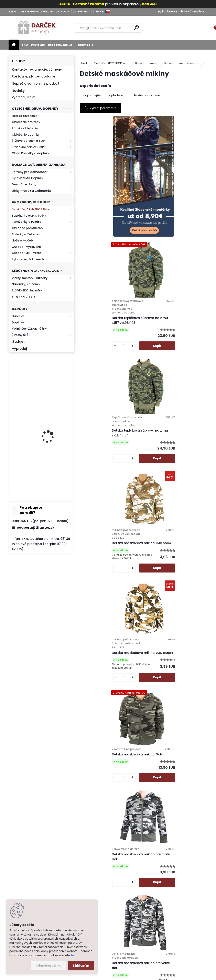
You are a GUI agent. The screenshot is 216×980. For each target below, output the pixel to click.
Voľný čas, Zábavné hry (29, 329)
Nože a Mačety (23, 240)
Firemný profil (131, 919)
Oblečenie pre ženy (26, 122)
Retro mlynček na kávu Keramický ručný (52, 468)
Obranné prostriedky (27, 228)
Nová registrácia (196, 11)
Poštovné (38, 45)
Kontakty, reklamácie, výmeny (37, 69)
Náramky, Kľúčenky (26, 284)
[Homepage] (14, 45)
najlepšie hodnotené (145, 95)
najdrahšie (115, 95)
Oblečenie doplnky (26, 135)
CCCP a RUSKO (24, 297)
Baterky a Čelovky (25, 234)
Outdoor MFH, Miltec (27, 253)
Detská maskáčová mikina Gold (173, 434)
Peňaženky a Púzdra (27, 222)
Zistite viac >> (30, 861)
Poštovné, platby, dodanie (34, 76)
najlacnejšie (92, 95)
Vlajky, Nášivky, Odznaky (30, 278)
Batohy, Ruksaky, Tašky (29, 216)
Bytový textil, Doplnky (28, 178)
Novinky (18, 91)
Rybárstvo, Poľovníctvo (29, 259)
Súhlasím (81, 966)
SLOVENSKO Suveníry (27, 290)
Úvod (83, 63)
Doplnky (18, 322)
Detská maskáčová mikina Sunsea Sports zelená (105, 666)
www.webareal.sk (125, 976)
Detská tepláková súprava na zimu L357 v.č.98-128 (171, 198)
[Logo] (37, 28)
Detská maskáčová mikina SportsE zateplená (169, 666)
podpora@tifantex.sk (36, 528)
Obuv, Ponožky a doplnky (30, 153)
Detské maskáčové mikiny (181, 63)
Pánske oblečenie (25, 128)
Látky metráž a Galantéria (31, 191)
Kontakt (127, 898)
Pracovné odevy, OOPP (29, 147)
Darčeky (18, 316)
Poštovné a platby (134, 851)
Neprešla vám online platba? (36, 84)
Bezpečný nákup (60, 45)
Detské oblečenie (25, 116)
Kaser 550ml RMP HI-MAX (53, 430)
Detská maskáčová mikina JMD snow (173, 320)
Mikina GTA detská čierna (136, 776)
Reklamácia (84, 45)
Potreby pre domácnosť (30, 172)
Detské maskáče (146, 63)
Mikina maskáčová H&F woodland (52, 392)
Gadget (18, 342)
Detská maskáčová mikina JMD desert (109, 439)
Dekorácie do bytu (26, 184)
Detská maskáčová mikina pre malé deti (108, 547)
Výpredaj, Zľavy (23, 97)
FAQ (25, 45)
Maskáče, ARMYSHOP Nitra (31, 209)
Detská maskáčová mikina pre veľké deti (172, 549)
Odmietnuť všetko (48, 966)
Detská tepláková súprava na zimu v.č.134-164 (108, 317)
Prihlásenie (170, 11)
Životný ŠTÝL (21, 335)
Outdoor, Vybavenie (27, 247)
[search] (136, 28)
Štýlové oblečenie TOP (28, 141)
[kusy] (158, 229)
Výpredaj (19, 349)
